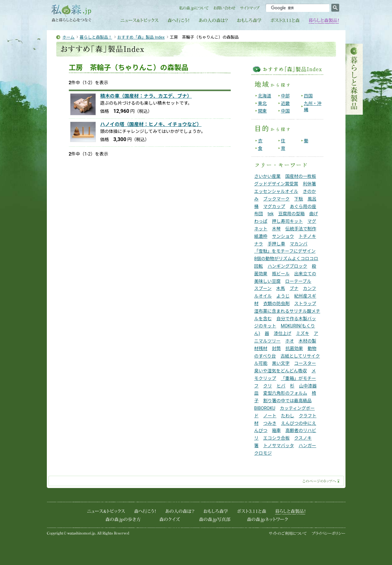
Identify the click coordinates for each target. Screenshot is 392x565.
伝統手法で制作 (301, 229)
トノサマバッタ (279, 446)
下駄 (299, 199)
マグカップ (274, 206)
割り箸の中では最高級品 (287, 401)
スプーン (263, 288)
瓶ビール (281, 274)
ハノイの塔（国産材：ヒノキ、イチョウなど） (151, 124)
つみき (270, 423)
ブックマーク (276, 199)
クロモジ (263, 453)
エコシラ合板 (276, 438)
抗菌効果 (294, 348)
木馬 (280, 288)
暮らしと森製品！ (96, 37)
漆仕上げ (283, 333)
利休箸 (309, 184)
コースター (305, 363)
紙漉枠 (261, 236)
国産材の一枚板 (301, 176)
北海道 (265, 96)
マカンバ (299, 244)
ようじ (283, 296)
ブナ (294, 288)
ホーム (69, 37)
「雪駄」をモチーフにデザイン (285, 251)
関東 (262, 111)
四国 (308, 96)
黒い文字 (281, 363)
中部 (285, 96)
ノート (270, 416)
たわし (288, 416)
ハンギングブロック (287, 266)
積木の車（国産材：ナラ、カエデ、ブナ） (146, 96)
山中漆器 (308, 386)
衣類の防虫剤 (276, 304)
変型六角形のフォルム (285, 393)
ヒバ (281, 386)
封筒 (276, 348)
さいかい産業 (268, 176)
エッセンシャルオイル (276, 191)
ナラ (259, 244)
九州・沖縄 (313, 107)
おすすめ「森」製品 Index (141, 37)
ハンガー (307, 446)
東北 (262, 103)
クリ (268, 386)
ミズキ (302, 333)
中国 (285, 111)
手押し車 (276, 244)
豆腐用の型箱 (291, 214)
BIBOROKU (265, 408)
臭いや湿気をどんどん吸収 (281, 371)
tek (271, 214)
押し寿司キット (287, 221)
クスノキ (303, 438)
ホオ (290, 341)
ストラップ (305, 304)
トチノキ (307, 236)
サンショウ (283, 236)
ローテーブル (298, 281)
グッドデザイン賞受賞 (276, 184)
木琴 (276, 229)
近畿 (285, 103)
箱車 (276, 431)
